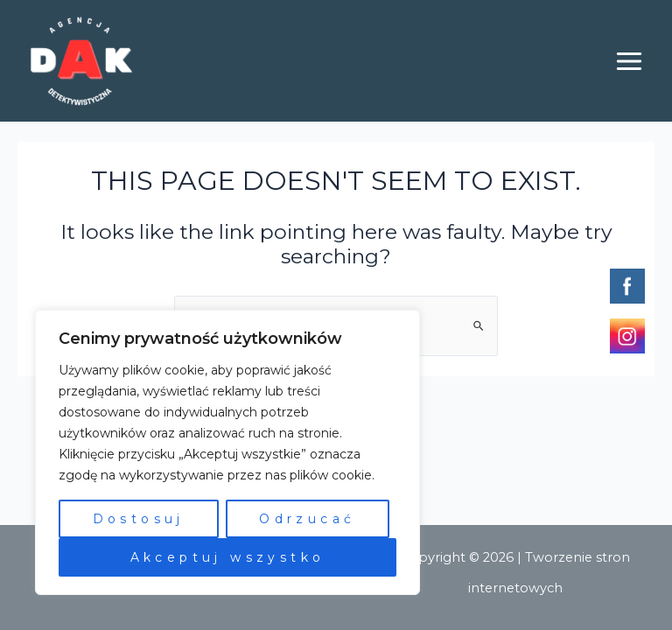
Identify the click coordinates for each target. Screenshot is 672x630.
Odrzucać (307, 519)
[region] (227, 452)
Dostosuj (139, 519)
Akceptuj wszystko (228, 557)
